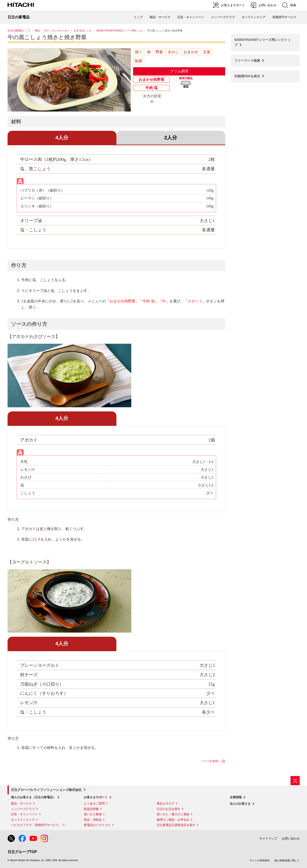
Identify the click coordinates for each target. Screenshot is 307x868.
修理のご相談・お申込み (173, 820)
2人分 (171, 138)
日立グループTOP (22, 852)
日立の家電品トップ (19, 31)
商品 (37, 31)
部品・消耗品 (93, 820)
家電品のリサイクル (97, 825)
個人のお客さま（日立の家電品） (33, 797)
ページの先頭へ (211, 761)
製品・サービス (21, 803)
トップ (138, 17)
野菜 (159, 52)
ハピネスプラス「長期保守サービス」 (36, 825)
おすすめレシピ (83, 31)
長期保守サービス (284, 17)
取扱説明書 (91, 809)
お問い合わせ (291, 839)
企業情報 (236, 797)
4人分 (62, 138)
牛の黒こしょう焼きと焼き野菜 (47, 37)
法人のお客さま (240, 804)
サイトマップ (268, 839)
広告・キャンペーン (24, 814)
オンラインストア (254, 17)
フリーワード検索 (247, 61)
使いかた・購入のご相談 (173, 814)
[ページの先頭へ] (295, 781)
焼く (139, 52)
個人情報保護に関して (287, 860)
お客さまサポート (96, 797)
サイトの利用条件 (260, 860)
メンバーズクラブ (223, 17)
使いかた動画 (93, 814)
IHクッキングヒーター (57, 31)
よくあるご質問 (94, 803)
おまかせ (191, 52)
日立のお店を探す (169, 809)
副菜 (139, 61)
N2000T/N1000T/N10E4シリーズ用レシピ (119, 31)
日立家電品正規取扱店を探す (176, 825)
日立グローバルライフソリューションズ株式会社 (46, 790)
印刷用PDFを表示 (247, 76)
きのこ (173, 52)
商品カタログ (166, 803)
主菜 (207, 52)
